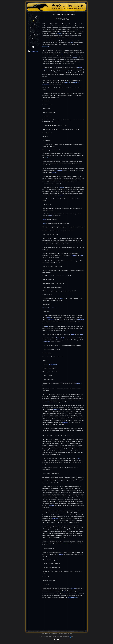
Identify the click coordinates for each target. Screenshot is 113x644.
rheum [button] (51, 216)
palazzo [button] (54, 172)
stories (33, 21)
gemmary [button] (75, 58)
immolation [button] (46, 46)
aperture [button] (74, 588)
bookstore (34, 37)
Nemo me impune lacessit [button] (50, 308)
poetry (33, 23)
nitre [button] (46, 157)
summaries (34, 19)
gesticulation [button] (47, 342)
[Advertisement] (35, 82)
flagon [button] (58, 338)
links (32, 39)
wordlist (33, 33)
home (32, 15)
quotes (33, 27)
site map (65, 634)
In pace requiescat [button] (73, 597)
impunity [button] (59, 33)
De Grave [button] (64, 338)
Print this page (34, 51)
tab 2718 (56, 643)
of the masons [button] (53, 364)
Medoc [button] (81, 255)
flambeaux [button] (61, 187)
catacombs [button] (61, 195)
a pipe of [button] (67, 82)
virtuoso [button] (63, 54)
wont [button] (72, 43)
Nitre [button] (44, 219)
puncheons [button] (51, 319)
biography (34, 17)
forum (32, 29)
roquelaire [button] (59, 171)
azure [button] (62, 298)
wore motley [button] (67, 71)
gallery (33, 31)
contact (33, 43)
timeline (33, 25)
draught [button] (74, 255)
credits (33, 41)
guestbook (34, 35)
